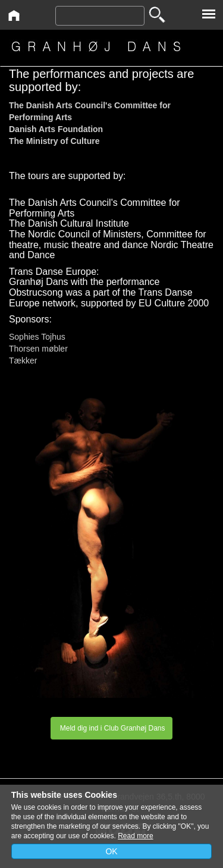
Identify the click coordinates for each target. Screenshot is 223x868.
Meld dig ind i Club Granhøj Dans (111, 728)
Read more (135, 836)
